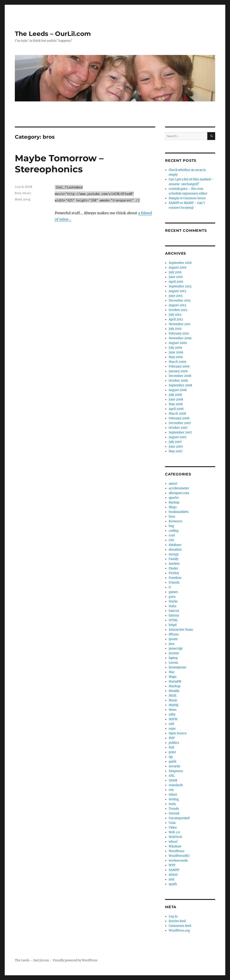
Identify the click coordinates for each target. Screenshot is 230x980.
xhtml (173, 875)
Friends (174, 583)
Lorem (173, 663)
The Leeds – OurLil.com (53, 34)
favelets (174, 564)
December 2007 (180, 423)
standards (176, 785)
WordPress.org (179, 931)
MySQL (174, 705)
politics (174, 743)
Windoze (175, 846)
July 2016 (175, 272)
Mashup (175, 686)
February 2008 (179, 418)
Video (173, 828)
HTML (173, 620)
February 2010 (179, 334)
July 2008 (175, 395)
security (174, 766)
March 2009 (177, 362)
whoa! (173, 842)
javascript (176, 649)
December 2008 (180, 376)
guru (172, 597)
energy (174, 554)
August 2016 (178, 268)
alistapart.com (179, 493)
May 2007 (176, 451)
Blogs (173, 507)
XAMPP (174, 870)
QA (171, 757)
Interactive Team (181, 630)
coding (174, 531)
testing (174, 799)
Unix (172, 823)
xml (171, 879)
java (171, 644)
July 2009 (175, 348)
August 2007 (178, 437)
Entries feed (177, 921)
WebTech (175, 837)
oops (172, 729)
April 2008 (176, 409)
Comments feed (180, 926)
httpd (173, 625)
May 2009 (176, 357)
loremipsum (177, 667)
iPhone (174, 634)
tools (172, 804)
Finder (173, 568)
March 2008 (177, 414)
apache (174, 498)
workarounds (178, 861)
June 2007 (176, 447)
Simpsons (176, 771)
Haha (172, 606)
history (174, 616)
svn (171, 790)
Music (27, 193)
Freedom (175, 578)
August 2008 (178, 390)
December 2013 (180, 301)
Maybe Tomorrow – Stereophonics (59, 164)
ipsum (173, 639)
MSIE (172, 696)
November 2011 (180, 324)
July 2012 (175, 315)
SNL (172, 776)
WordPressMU (179, 856)
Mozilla (174, 691)
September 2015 (180, 286)
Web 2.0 (174, 832)
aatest (173, 484)
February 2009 (179, 366)
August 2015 (177, 291)
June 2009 (176, 352)
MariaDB (175, 681)
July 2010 (175, 329)
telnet (173, 795)
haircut (174, 611)
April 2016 (176, 282)
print (172, 752)
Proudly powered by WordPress (75, 960)
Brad (18, 199)
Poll (171, 747)
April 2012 (176, 319)
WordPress (177, 851)
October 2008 (178, 381)
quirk (172, 762)
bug (171, 526)
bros (18, 193)
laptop (173, 658)
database (175, 545)
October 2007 (178, 428)
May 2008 (176, 404)
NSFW (173, 719)
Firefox (174, 573)
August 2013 (177, 305)
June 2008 (176, 399)
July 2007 (175, 442)
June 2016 (176, 277)
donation (175, 550)
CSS (171, 540)
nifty (172, 714)
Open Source (178, 733)
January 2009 (178, 371)
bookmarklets (179, 512)
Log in (173, 916)
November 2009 (180, 338)
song (27, 199)
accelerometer (179, 488)
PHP (172, 738)
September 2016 (180, 263)
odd (171, 724)
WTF (172, 865)
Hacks (173, 601)
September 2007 (180, 432)
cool (172, 535)
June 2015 (176, 296)
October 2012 (178, 310)
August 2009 (178, 343)
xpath (173, 884)
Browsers (176, 521)
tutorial (174, 813)
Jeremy (174, 653)
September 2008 (180, 385)
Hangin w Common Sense (187, 198)
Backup (174, 502)
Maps (173, 677)
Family (174, 559)
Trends (174, 809)
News (173, 710)
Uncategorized (179, 818)
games (173, 592)
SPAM (173, 780)
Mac (172, 672)
